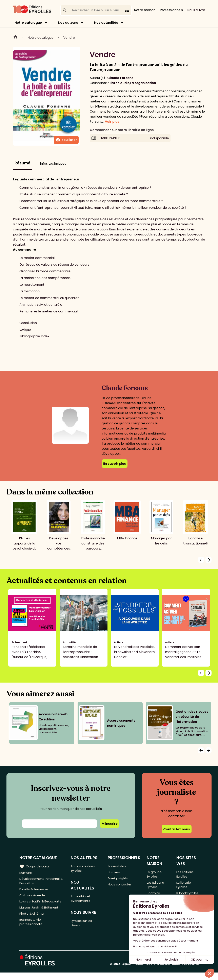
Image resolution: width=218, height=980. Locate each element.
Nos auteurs (68, 23)
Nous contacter (120, 886)
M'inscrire (110, 824)
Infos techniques (53, 164)
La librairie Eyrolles (184, 886)
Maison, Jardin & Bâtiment (40, 911)
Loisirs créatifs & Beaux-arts (42, 905)
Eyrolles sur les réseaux (83, 926)
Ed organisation (143, 83)
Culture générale (33, 898)
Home (15, 37)
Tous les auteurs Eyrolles (84, 869)
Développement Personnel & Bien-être (41, 882)
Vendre (69, 38)
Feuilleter (66, 140)
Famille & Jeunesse (35, 891)
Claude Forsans (120, 78)
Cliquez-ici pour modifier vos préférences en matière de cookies (154, 971)
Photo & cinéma (32, 918)
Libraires (114, 873)
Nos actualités (106, 23)
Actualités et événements (81, 900)
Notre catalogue (28, 23)
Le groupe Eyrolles (154, 875)
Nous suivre (196, 10)
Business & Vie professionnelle (32, 927)
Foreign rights (118, 879)
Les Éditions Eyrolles (155, 886)
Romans (26, 873)
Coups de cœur (35, 866)
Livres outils (120, 83)
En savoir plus (115, 464)
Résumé (22, 163)
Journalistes (117, 866)
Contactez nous (177, 829)
